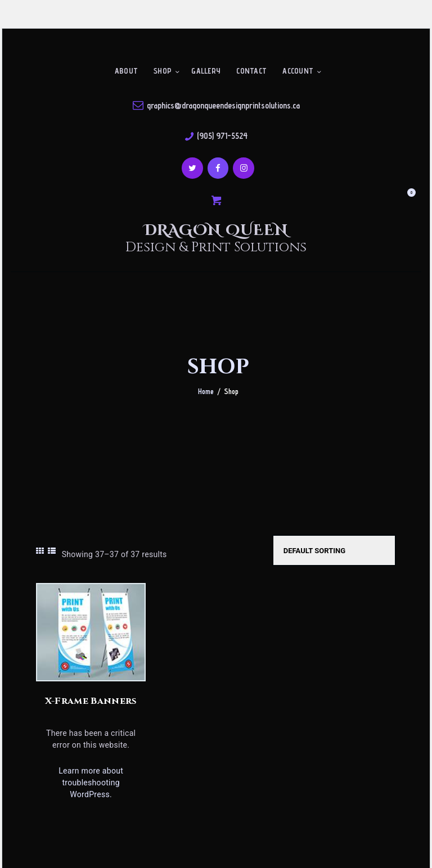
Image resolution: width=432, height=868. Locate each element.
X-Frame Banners (91, 701)
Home (206, 391)
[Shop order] (334, 550)
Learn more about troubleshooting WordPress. (91, 783)
